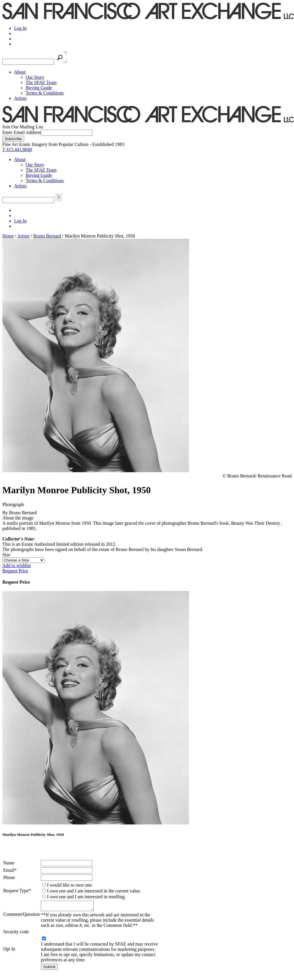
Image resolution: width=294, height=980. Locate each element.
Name (9, 863)
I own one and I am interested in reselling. (86, 897)
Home (8, 236)
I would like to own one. (70, 885)
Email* (10, 870)
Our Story (35, 77)
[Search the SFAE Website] (28, 62)
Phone (9, 877)
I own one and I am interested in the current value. (94, 891)
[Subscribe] (13, 139)
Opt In (9, 951)
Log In (20, 28)
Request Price (15, 571)
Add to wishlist (17, 565)
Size (6, 555)
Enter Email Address (22, 132)
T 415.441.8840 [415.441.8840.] (17, 150)
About (20, 72)
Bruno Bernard (47, 236)
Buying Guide (39, 88)
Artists (20, 98)
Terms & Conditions (45, 93)
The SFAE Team (41, 82)
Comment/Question (21, 915)
